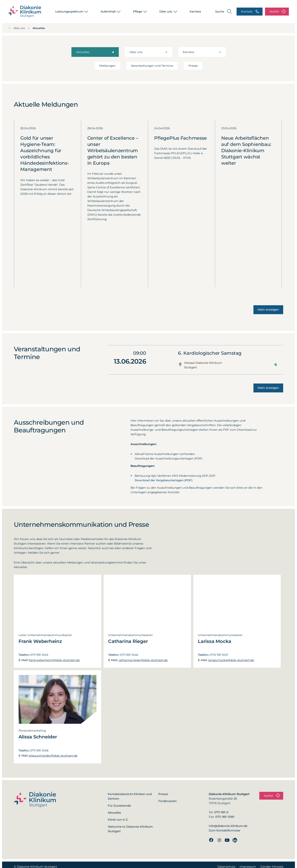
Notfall (278, 12)
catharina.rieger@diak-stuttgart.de (143, 660)
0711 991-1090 (225, 817)
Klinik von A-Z (118, 820)
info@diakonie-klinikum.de (228, 826)
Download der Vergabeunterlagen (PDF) (164, 480)
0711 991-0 (221, 812)
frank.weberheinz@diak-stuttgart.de (54, 660)
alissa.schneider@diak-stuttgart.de (53, 756)
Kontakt (250, 12)
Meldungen (107, 66)
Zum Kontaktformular (225, 830)
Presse (193, 66)
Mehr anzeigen (268, 310)
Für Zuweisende (119, 806)
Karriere (195, 11)
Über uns (166, 11)
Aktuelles (30, 28)
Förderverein (168, 801)
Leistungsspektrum (69, 11)
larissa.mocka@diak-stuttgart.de (231, 660)
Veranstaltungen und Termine (152, 66)
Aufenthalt (108, 11)
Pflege (138, 11)
